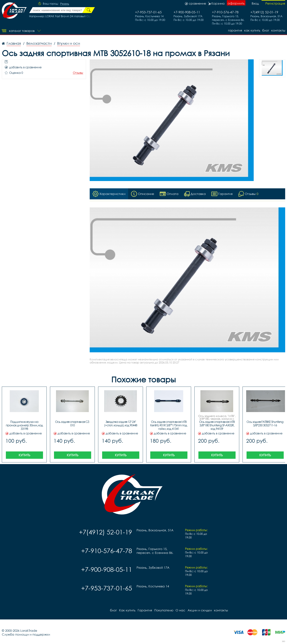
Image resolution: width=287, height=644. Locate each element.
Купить (24, 455)
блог (266, 30)
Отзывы (78, 73)
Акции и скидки (199, 610)
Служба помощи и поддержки (26, 634)
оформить (236, 3)
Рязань (65, 4)
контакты (278, 30)
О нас (180, 610)
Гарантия (235, 30)
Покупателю (164, 610)
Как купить (252, 30)
